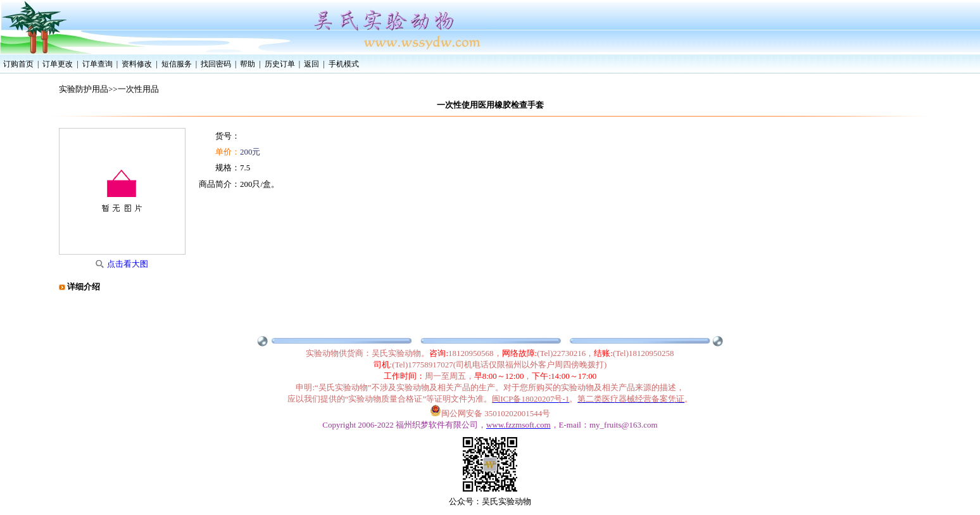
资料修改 (137, 64)
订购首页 (18, 64)
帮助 (248, 64)
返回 (311, 64)
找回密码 (216, 64)
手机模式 (344, 64)
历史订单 (280, 64)
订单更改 (58, 64)
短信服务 (177, 64)
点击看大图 (128, 264)
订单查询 (97, 64)
